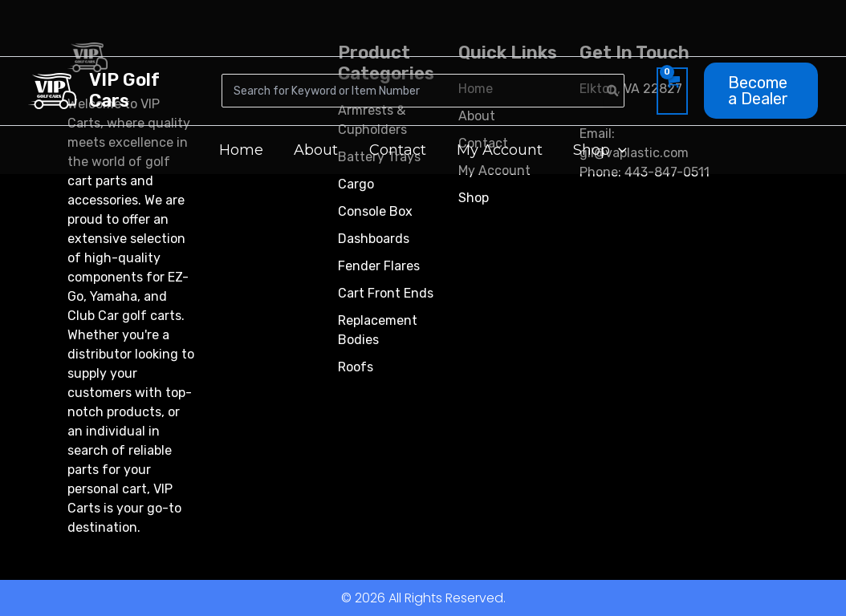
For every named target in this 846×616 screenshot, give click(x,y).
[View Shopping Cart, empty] (672, 91)
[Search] (613, 91)
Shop (474, 198)
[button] (761, 91)
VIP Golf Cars (124, 90)
